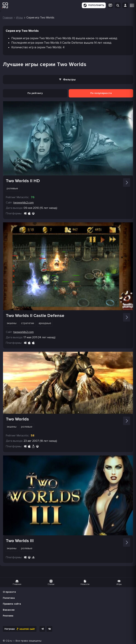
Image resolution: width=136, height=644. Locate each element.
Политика (9, 598)
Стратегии (28, 323)
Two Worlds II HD (23, 181)
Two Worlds (17, 419)
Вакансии (9, 610)
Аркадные (45, 323)
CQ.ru (9, 641)
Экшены (12, 323)
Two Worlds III (20, 541)
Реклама (8, 616)
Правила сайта (12, 604)
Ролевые (12, 188)
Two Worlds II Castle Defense (35, 316)
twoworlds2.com (23, 203)
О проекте (9, 592)
